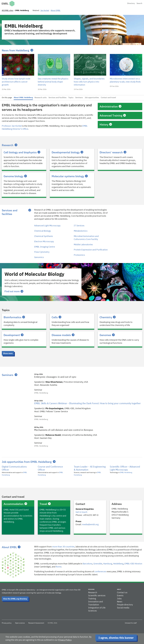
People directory (125, 605)
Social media (123, 608)
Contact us (122, 593)
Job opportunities (92, 98)
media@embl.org (90, 525)
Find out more (14, 291)
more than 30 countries (63, 547)
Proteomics (79, 255)
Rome (59, 567)
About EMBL (56, 11)
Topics (71, 98)
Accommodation (15, 504)
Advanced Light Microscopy (47, 226)
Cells (56, 317)
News (120, 602)
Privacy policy (7, 623)
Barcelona (88, 564)
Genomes (107, 335)
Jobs (119, 599)
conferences (100, 572)
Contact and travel (108, 98)
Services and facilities (10, 212)
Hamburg (108, 564)
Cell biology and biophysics (22, 152)
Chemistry (108, 317)
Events (120, 596)
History (106, 124)
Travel (45, 504)
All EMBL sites (7, 11)
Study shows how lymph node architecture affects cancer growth (16, 82)
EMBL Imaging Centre (45, 247)
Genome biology (15, 176)
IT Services (79, 226)
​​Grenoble (98, 564)
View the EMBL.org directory (15, 599)
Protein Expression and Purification (91, 250)
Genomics (39, 257)
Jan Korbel (45, 11)
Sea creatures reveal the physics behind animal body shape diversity (53, 82)
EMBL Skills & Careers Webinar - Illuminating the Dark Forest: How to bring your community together (87, 404)
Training (92, 599)
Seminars (79, 98)
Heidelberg (118, 564)
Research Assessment (36, 623)
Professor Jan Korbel (12, 126)
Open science (20, 623)
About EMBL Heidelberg (23, 98)
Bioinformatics (14, 317)
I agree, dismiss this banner (116, 638)
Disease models (63, 335)
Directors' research (113, 152)
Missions (91, 589)
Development (14, 335)
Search (139, 3)
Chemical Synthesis (44, 236)
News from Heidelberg (15, 50)
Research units (41, 98)
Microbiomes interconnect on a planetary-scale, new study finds (125, 80)
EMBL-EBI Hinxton (133, 564)
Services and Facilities (57, 98)
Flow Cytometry (42, 252)
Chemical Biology (42, 231)
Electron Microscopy (44, 242)
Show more (8, 353)
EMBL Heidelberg (126, 473)
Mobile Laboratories (83, 245)
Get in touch (81, 512)
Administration (110, 106)
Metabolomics (81, 231)
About (119, 589)
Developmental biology (67, 152)
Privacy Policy (65, 640)
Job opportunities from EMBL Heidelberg (27, 462)
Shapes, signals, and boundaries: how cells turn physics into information (89, 82)
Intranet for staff (131, 623)
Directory (131, 3)
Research (8, 145)
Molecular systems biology (70, 176)
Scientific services (97, 596)
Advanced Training (113, 115)
